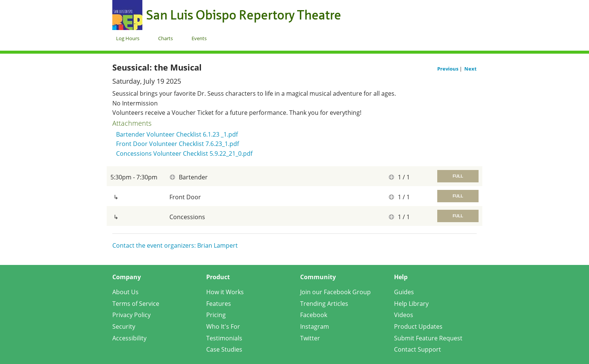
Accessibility (129, 338)
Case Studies (224, 349)
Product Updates (418, 326)
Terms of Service (136, 304)
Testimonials (224, 338)
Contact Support (418, 349)
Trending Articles (324, 304)
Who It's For (223, 326)
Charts (165, 38)
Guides (404, 292)
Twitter (310, 338)
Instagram (315, 326)
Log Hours (128, 38)
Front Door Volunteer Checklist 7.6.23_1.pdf (177, 144)
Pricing (216, 315)
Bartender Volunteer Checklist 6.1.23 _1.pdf (177, 134)
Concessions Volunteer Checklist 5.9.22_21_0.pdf (184, 153)
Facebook (314, 315)
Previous (448, 69)
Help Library (411, 304)
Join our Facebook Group (335, 292)
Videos (404, 315)
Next (470, 69)
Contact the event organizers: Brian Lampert (175, 245)
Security (124, 326)
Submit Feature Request (428, 338)
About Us (125, 292)
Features (219, 304)
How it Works (225, 292)
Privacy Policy (131, 315)
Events (199, 38)
